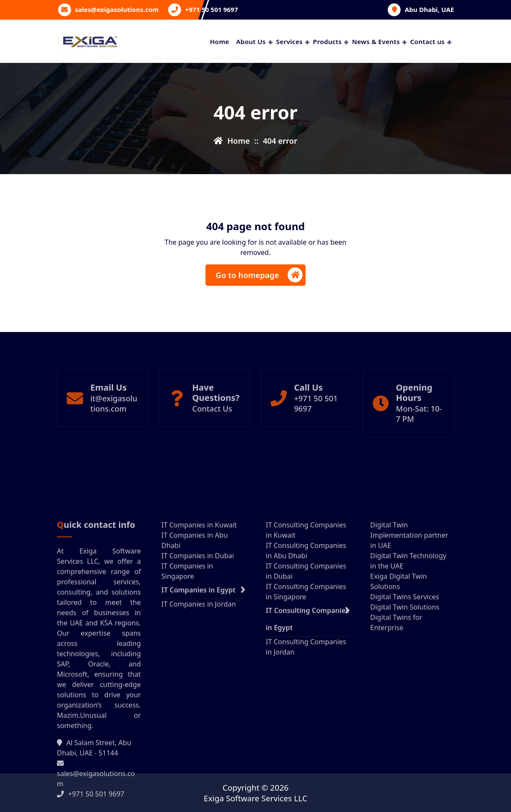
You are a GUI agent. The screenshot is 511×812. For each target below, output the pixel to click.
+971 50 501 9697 (212, 9)
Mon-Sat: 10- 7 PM (419, 440)
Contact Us (212, 435)
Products (327, 41)
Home (219, 41)
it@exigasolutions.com (114, 430)
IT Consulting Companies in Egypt (307, 728)
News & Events (376, 41)
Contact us (427, 41)
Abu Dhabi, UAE (429, 9)
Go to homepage (259, 275)
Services (289, 41)
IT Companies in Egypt (198, 699)
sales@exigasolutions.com (117, 9)
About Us (251, 41)
